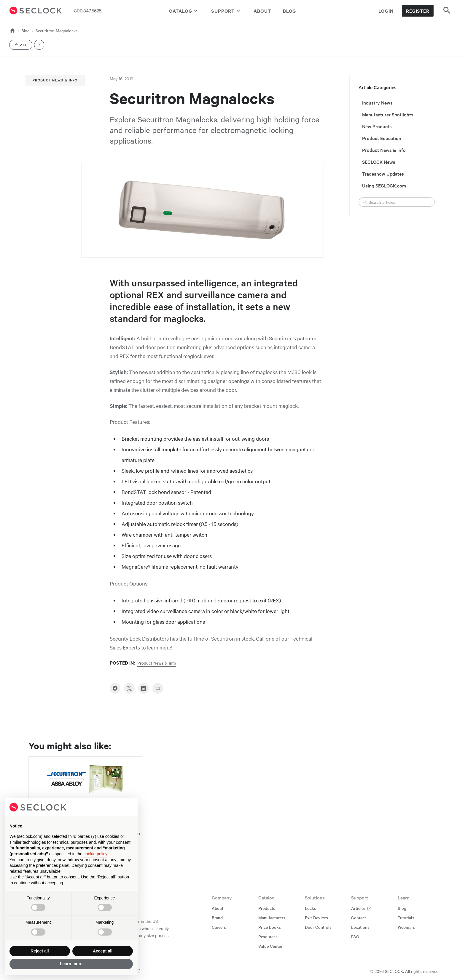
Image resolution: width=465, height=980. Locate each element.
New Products (377, 126)
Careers (219, 927)
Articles (361, 908)
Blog (290, 11)
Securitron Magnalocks (57, 31)
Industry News (377, 102)
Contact (359, 918)
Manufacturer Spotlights (388, 114)
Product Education (382, 138)
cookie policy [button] (95, 854)
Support (226, 11)
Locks (310, 908)
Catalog (184, 11)
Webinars (406, 927)
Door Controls (318, 927)
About (262, 11)
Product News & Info (55, 80)
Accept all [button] (103, 951)
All (23, 46)
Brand (217, 918)
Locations (360, 927)
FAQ (355, 936)
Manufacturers (272, 918)
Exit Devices (316, 918)
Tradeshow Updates (383, 174)
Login (386, 11)
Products (267, 908)
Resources (268, 936)
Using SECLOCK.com (384, 185)
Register (418, 11)
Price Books (270, 927)
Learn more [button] (71, 964)
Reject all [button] (40, 951)
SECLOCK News (379, 162)
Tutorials (406, 918)
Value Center (270, 946)
